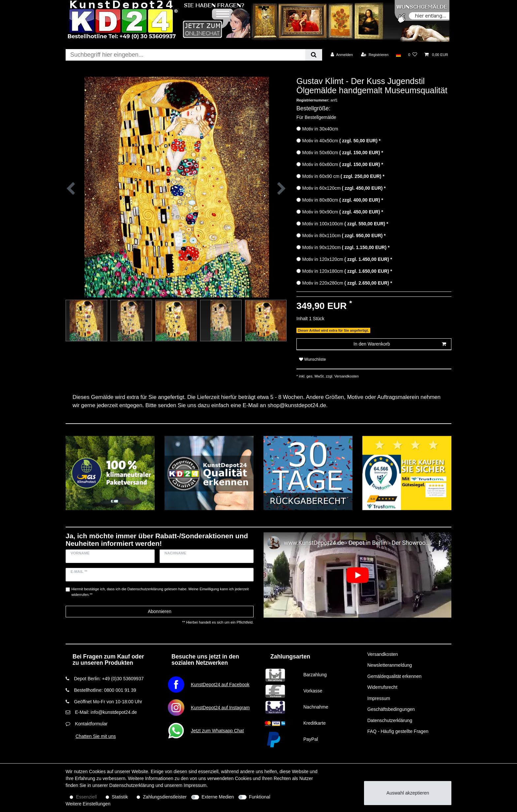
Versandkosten (346, 376)
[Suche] (314, 55)
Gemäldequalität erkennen (394, 676)
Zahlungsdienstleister (165, 797)
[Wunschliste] (413, 55)
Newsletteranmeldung (390, 665)
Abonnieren (160, 611)
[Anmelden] (342, 55)
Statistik (120, 797)
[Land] (398, 55)
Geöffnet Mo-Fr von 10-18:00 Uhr (108, 702)
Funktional (260, 797)
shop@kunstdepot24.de (297, 405)
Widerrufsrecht (382, 687)
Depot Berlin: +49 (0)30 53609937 (109, 679)
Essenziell (87, 797)
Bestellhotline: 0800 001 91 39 (105, 690)
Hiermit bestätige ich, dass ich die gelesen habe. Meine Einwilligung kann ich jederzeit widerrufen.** (160, 592)
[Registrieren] (375, 55)
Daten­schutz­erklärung (132, 785)
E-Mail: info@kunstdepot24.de (106, 712)
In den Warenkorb (400, 344)
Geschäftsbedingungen (391, 709)
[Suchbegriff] (185, 55)
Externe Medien (218, 797)
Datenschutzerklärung (390, 720)
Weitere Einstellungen (88, 804)
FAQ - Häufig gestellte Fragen (398, 731)
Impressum (379, 698)
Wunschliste (312, 359)
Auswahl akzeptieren (408, 793)
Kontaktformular (91, 724)
